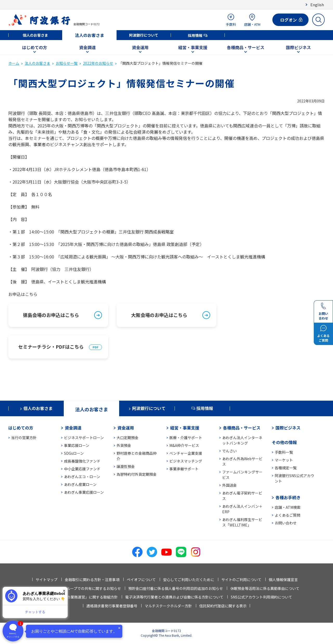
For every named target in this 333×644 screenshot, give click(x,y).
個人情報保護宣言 (283, 580)
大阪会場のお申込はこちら (159, 315)
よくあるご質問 (287, 515)
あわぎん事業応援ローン (84, 492)
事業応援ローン (77, 445)
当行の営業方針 (24, 438)
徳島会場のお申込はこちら (51, 315)
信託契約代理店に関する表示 (223, 606)
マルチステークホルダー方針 (168, 606)
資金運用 (140, 47)
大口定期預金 (127, 438)
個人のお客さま (35, 35)
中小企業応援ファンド (82, 469)
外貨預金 (124, 445)
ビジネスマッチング (186, 461)
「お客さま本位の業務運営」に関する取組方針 (80, 597)
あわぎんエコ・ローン (82, 477)
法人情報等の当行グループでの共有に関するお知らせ (77, 588)
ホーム (14, 63)
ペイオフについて (141, 580)
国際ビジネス (298, 47)
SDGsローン (74, 453)
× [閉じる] (64, 591)
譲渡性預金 (126, 466)
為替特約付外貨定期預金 (137, 474)
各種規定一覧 (286, 468)
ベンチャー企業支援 (186, 453)
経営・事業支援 (193, 47)
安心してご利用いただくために (189, 580)
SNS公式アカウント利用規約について (261, 597)
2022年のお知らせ (98, 63)
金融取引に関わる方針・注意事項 (92, 580)
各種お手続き (288, 497)
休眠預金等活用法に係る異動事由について (265, 588)
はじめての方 (35, 47)
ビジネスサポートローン (84, 438)
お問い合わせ (286, 523)
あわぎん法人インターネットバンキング (242, 440)
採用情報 (195, 35)
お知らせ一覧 (67, 63)
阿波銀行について (144, 35)
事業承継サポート (184, 469)
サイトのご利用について (241, 580)
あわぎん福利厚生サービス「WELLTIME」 (242, 522)
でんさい (229, 451)
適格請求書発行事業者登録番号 (112, 606)
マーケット (284, 460)
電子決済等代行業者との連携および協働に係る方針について (174, 597)
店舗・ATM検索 (288, 507)
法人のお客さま (89, 35)
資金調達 (87, 47)
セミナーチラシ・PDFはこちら (51, 347)
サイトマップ (47, 580)
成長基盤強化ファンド (82, 461)
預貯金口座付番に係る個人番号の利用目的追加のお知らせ (176, 588)
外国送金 (229, 485)
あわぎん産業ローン (80, 484)
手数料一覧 (284, 452)
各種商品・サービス (246, 47)
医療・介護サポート (186, 438)
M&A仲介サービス (184, 445)
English (317, 5)
